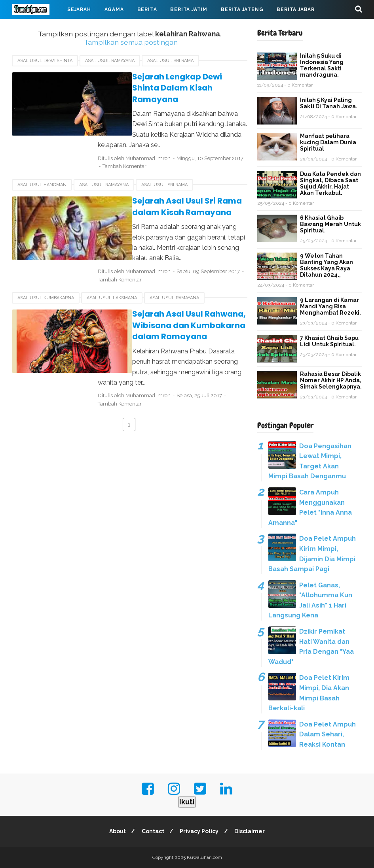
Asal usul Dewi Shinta (45, 61)
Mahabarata (92, 28)
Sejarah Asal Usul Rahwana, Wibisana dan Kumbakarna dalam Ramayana (172, 314)
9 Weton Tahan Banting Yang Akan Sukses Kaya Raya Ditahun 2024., (327, 265)
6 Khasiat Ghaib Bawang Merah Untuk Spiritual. (330, 224)
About (116, 831)
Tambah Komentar (182, 155)
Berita (147, 9)
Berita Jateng (242, 9)
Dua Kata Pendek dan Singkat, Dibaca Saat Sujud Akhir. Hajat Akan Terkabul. (330, 183)
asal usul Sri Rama (170, 61)
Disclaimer (252, 831)
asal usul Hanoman (42, 174)
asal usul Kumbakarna (46, 287)
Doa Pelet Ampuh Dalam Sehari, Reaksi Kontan (327, 734)
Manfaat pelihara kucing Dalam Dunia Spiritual (328, 142)
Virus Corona (39, 28)
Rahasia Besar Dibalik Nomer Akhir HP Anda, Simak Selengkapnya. (331, 380)
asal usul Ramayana (110, 61)
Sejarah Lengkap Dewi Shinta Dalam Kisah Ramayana (174, 82)
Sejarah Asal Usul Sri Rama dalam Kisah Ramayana (170, 195)
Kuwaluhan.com (204, 857)
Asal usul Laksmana (112, 287)
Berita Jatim (189, 9)
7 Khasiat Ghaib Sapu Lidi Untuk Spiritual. (329, 341)
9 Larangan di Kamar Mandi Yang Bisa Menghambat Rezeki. (330, 306)
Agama (114, 9)
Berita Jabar (296, 9)
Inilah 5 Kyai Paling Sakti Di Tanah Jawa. (329, 103)
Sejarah (79, 9)
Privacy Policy (200, 831)
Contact (152, 831)
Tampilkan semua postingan (131, 42)
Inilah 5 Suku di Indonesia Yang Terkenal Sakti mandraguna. (322, 65)
